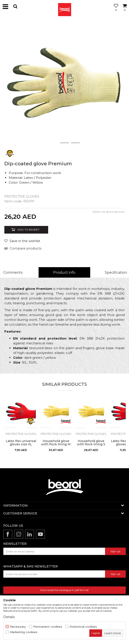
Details (9, 617)
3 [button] (76, 143)
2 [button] (65, 143)
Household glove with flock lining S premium (91, 444)
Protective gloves (22, 196)
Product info (64, 272)
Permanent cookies (48, 627)
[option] (64, 83)
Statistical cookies (83, 627)
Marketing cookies (24, 632)
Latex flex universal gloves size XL (21, 443)
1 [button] (54, 143)
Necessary (18, 627)
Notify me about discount (109, 212)
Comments (13, 272)
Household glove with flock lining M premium (56, 444)
